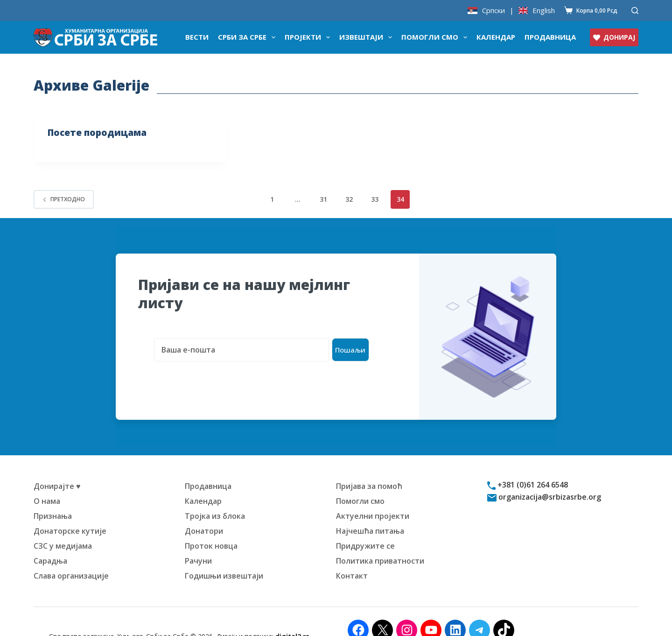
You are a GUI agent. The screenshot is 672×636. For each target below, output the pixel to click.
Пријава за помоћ (369, 469)
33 (375, 199)
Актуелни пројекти (373, 499)
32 (349, 199)
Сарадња (50, 544)
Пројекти (309, 37)
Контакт (352, 558)
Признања (53, 499)
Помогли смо (436, 37)
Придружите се (365, 529)
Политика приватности (380, 544)
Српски (493, 11)
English (544, 11)
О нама (47, 484)
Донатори (204, 514)
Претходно (64, 199)
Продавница (550, 37)
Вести (197, 37)
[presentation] (209, 362)
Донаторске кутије (70, 514)
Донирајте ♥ (57, 469)
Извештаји (367, 37)
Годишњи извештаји (224, 558)
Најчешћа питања (370, 514)
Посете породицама (99, 132)
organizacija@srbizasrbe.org (549, 480)
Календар (496, 37)
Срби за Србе (248, 37)
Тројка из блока (215, 499)
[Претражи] (635, 11)
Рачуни (198, 544)
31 (323, 199)
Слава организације (71, 558)
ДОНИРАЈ (614, 37)
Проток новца (211, 529)
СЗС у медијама (63, 529)
